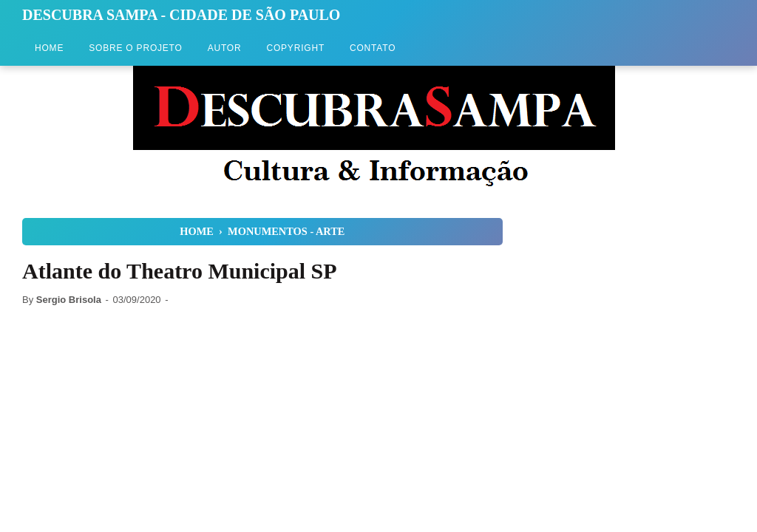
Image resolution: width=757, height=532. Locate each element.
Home (49, 48)
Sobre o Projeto (135, 48)
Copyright (295, 48)
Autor (225, 48)
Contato (373, 48)
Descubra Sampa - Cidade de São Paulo (181, 15)
